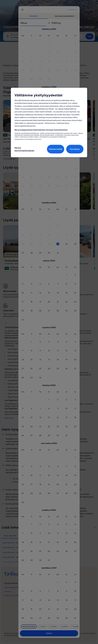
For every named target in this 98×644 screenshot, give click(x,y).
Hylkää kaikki (56, 149)
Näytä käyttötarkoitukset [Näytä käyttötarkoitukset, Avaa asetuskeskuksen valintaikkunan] (24, 149)
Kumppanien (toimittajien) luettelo (28, 139)
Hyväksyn (75, 149)
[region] (49, 122)
